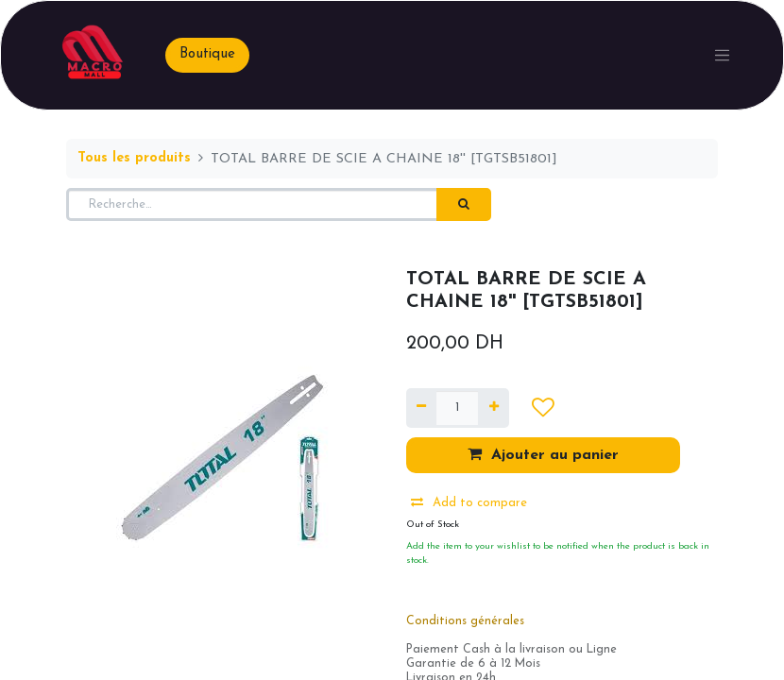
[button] (543, 408)
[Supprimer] (421, 408)
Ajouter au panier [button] (543, 454)
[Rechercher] (464, 205)
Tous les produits (134, 158)
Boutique (207, 54)
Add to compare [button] (469, 502)
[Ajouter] (493, 408)
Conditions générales (465, 621)
